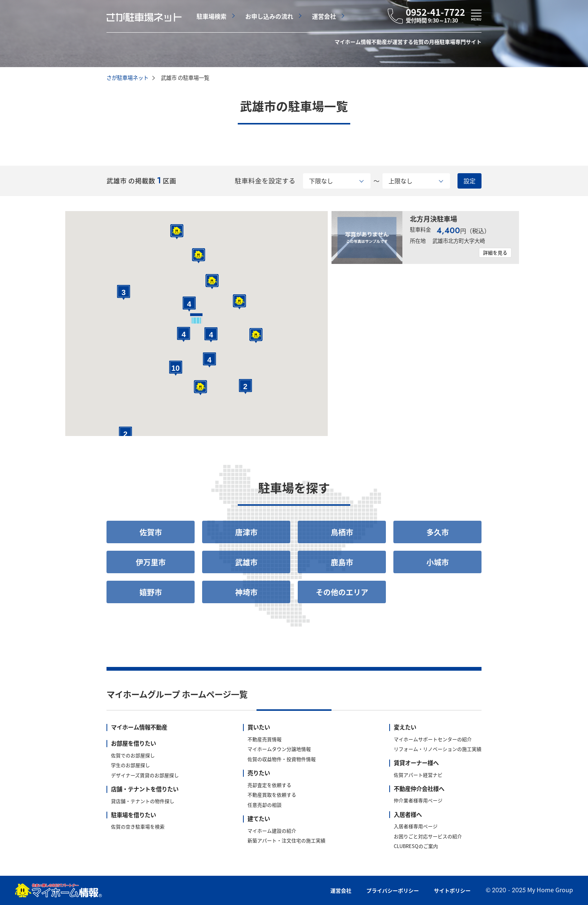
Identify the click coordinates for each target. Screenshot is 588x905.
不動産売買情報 (265, 739)
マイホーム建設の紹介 (272, 831)
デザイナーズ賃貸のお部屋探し (145, 775)
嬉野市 (151, 592)
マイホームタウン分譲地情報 (279, 749)
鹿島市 (342, 562)
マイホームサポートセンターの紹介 (433, 739)
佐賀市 (151, 532)
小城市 (438, 562)
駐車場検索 (211, 16)
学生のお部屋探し (130, 765)
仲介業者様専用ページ (418, 801)
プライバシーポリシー (393, 890)
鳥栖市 (342, 532)
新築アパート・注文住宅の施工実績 (286, 841)
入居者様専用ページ (416, 826)
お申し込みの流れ (269, 16)
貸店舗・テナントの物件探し (143, 801)
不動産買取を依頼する (272, 795)
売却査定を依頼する (269, 785)
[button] (200, 388)
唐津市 (246, 532)
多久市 (438, 532)
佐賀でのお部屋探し (133, 756)
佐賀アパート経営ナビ (418, 775)
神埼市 (246, 592)
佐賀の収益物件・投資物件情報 (282, 759)
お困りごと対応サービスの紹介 (428, 837)
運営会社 (324, 16)
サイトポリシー (452, 890)
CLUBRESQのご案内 (416, 846)
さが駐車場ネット (127, 78)
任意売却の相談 (265, 805)
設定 (469, 181)
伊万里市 (151, 562)
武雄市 (246, 562)
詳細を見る (495, 252)
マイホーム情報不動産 (139, 727)
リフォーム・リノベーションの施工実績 (438, 749)
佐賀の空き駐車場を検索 (138, 827)
